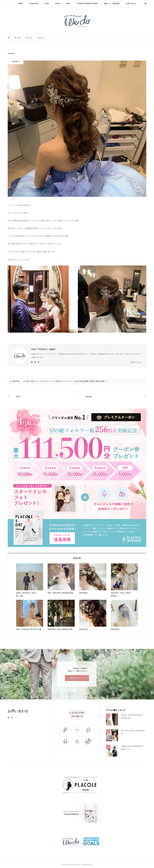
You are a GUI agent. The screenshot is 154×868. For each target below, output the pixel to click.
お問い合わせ (131, 3)
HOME (20, 3)
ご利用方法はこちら (77, 678)
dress (47, 3)
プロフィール (135, 362)
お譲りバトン (34, 381)
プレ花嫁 (56, 381)
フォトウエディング (46, 381)
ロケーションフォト (66, 381)
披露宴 (86, 381)
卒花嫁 (81, 381)
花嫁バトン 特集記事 (112, 3)
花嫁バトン (104, 381)
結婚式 (98, 381)
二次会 (76, 381)
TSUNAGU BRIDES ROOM (87, 3)
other (68, 3)
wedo (27, 381)
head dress (16, 381)
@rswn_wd (12, 252)
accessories (34, 3)
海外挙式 (92, 381)
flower (58, 3)
